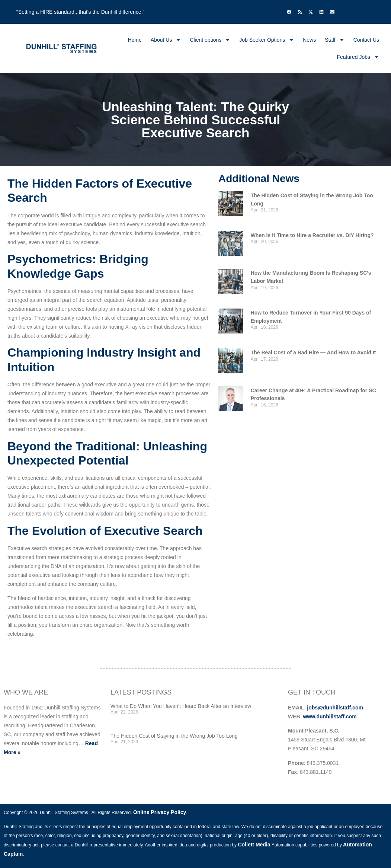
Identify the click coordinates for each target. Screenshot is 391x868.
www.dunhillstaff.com (330, 717)
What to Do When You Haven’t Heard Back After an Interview (181, 706)
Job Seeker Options (267, 40)
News (309, 40)
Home (134, 40)
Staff (335, 40)
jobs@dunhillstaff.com (335, 708)
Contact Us (366, 40)
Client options (210, 40)
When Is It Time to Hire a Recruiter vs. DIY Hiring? (312, 235)
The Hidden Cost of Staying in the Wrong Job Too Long (174, 736)
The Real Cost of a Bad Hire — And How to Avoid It (313, 352)
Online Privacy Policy (160, 812)
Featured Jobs (358, 57)
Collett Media (254, 845)
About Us (166, 40)
